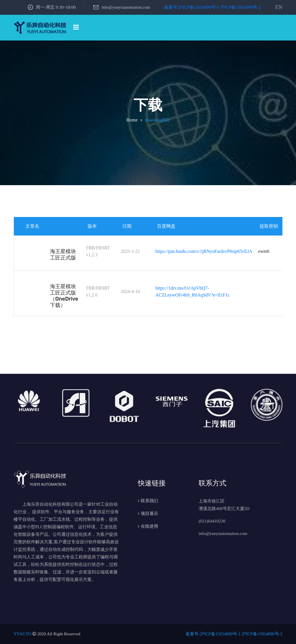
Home (132, 120)
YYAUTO (22, 634)
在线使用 (149, 526)
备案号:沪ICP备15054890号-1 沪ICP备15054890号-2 (213, 7)
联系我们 (149, 501)
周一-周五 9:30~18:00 (52, 7)
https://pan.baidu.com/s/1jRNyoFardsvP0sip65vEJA (204, 251)
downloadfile (157, 120)
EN (279, 7)
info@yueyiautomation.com (122, 7)
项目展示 (149, 514)
